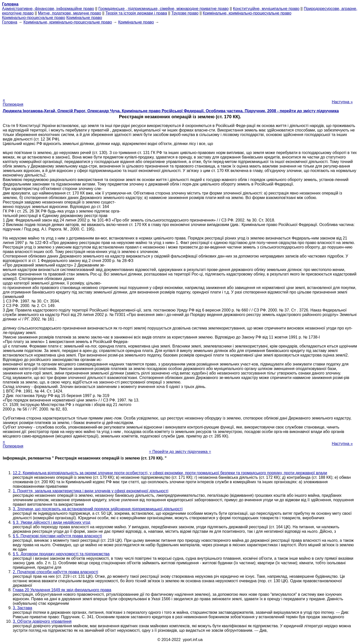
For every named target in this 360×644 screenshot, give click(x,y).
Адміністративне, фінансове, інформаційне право (48, 9)
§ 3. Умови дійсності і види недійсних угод (51, 522)
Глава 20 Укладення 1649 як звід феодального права (62, 590)
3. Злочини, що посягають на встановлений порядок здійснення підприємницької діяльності (98, 509)
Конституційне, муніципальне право (266, 9)
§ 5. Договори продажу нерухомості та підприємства (61, 554)
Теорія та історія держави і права (136, 13)
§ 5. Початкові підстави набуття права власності (57, 536)
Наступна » (342, 102)
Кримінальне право (84, 18)
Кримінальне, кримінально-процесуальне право (247, 13)
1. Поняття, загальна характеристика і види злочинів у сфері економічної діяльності (90, 491)
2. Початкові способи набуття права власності (55, 572)
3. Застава (22, 608)
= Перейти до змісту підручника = (180, 452)
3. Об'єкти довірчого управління (42, 621)
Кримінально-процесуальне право (34, 18)
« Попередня (13, 102)
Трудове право (185, 13)
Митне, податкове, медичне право (70, 13)
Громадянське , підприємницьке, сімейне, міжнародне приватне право (164, 9)
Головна (10, 22)
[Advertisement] (180, 59)
